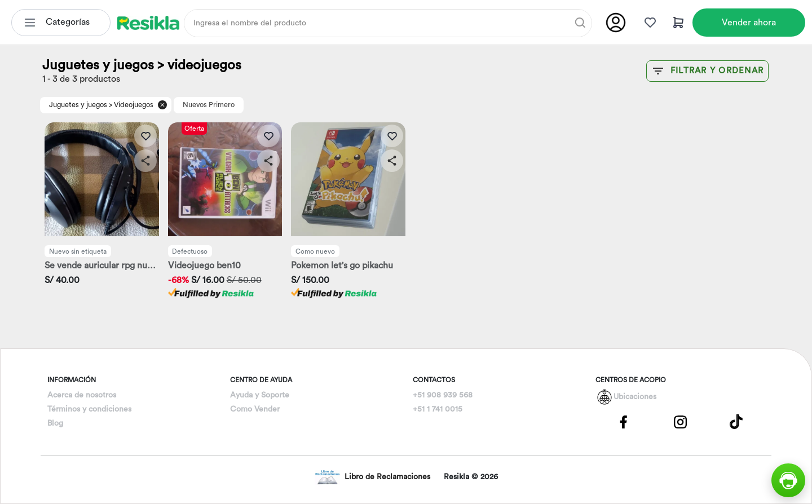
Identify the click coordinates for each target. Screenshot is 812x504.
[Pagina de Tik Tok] (736, 421)
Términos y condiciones (89, 409)
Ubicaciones (635, 397)
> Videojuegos (131, 105)
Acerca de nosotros (82, 395)
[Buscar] (580, 23)
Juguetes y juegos (78, 105)
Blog (55, 423)
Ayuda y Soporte (260, 395)
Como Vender (255, 409)
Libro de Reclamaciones (372, 477)
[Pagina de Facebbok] (624, 421)
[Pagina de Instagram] (680, 421)
